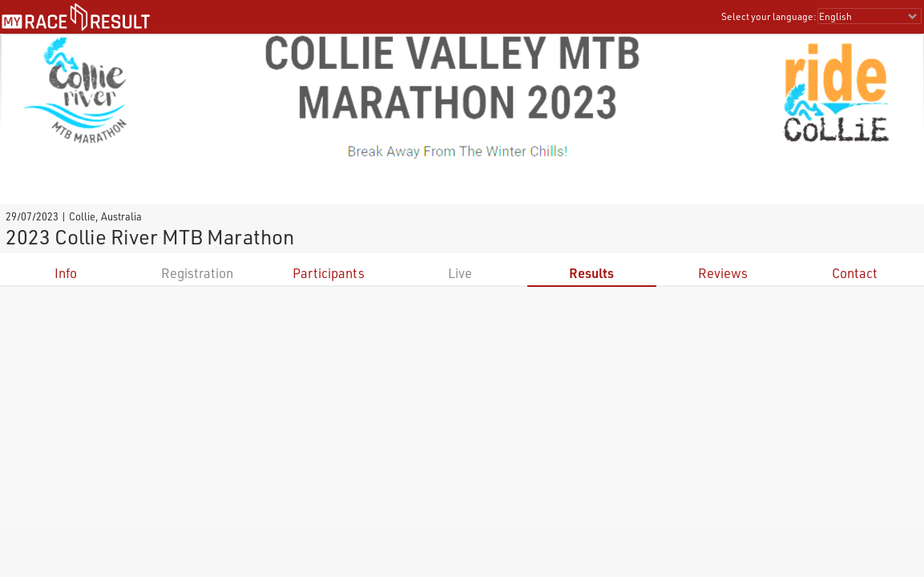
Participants (329, 273)
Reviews (723, 273)
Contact (855, 273)
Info (66, 273)
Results (591, 273)
